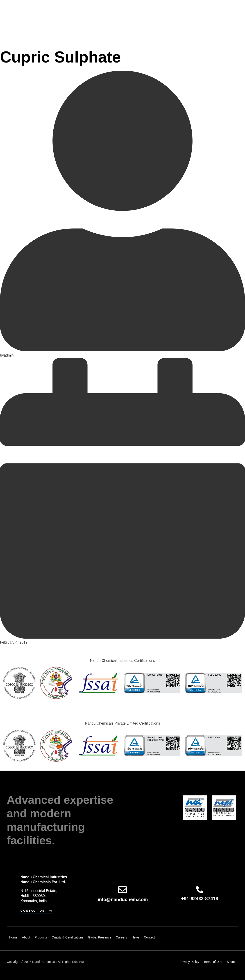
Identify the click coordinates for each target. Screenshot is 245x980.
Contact (126, 29)
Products (82, 10)
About (65, 10)
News (201, 10)
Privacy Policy (189, 962)
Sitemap (233, 962)
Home (51, 10)
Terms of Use (213, 962)
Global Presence (158, 10)
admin (9, 355)
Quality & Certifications (117, 10)
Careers (185, 10)
